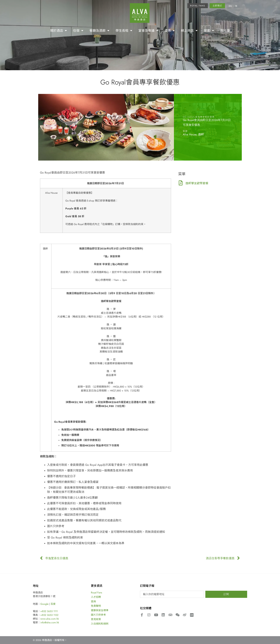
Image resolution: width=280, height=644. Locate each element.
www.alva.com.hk (50, 619)
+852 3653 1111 (49, 611)
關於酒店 (58, 30)
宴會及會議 (148, 30)
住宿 (78, 30)
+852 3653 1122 (49, 615)
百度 (53, 604)
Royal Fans (97, 593)
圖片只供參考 (98, 615)
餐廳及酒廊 (99, 30)
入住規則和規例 (100, 624)
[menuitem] (230, 6)
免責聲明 (96, 606)
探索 (209, 30)
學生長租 (124, 30)
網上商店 (189, 30)
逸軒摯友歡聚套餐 (197, 183)
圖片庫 (225, 30)
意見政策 (96, 619)
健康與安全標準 (100, 610)
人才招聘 (96, 597)
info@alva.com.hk (50, 622)
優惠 (170, 30)
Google (44, 604)
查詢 (93, 601)
